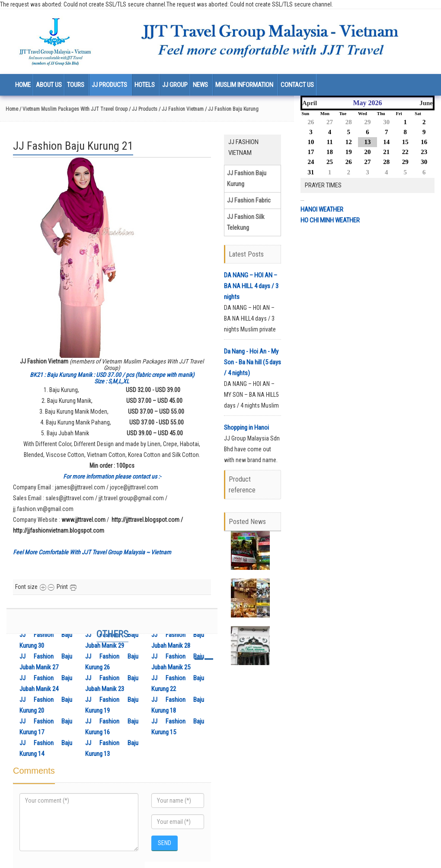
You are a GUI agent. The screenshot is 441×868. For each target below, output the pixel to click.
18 (330, 152)
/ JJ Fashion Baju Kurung (232, 109)
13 (367, 142)
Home (23, 85)
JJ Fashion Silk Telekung (246, 222)
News (200, 85)
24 (311, 162)
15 (405, 142)
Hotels (145, 85)
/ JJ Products (143, 109)
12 (349, 142)
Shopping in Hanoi (246, 428)
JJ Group (175, 85)
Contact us (297, 85)
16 (424, 142)
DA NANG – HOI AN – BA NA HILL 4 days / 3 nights (251, 286)
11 (329, 142)
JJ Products (109, 85)
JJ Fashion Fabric (249, 200)
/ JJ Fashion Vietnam (181, 109)
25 (330, 162)
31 (311, 172)
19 (349, 152)
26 (311, 122)
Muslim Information (244, 85)
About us (49, 85)
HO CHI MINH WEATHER (330, 220)
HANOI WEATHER (322, 209)
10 (311, 142)
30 (386, 122)
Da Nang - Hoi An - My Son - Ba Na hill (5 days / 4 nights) (252, 362)
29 (367, 122)
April (310, 103)
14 (386, 142)
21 (386, 152)
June (426, 103)
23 (424, 152)
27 (330, 122)
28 (349, 122)
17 (311, 152)
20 (367, 152)
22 (405, 152)
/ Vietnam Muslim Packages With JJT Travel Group (73, 109)
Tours (76, 85)
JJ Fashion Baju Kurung (247, 178)
